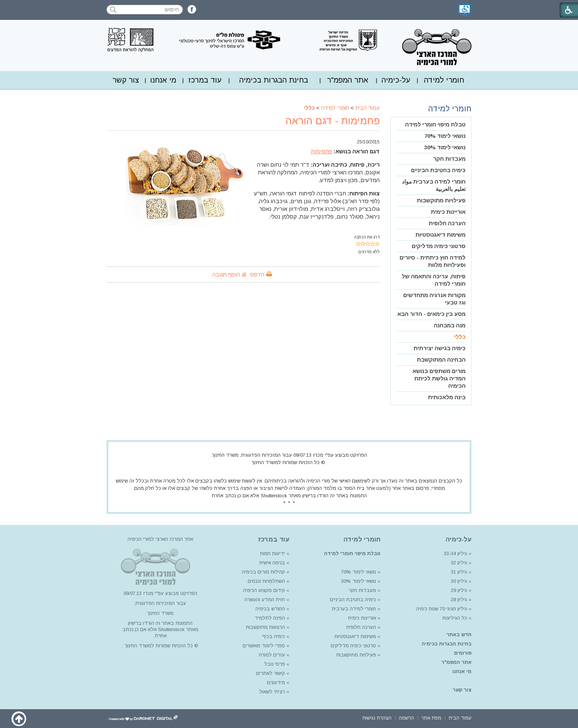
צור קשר (126, 80)
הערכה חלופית (447, 223)
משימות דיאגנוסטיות (441, 235)
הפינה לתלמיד (269, 618)
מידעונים (276, 682)
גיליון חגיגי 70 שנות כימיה (441, 609)
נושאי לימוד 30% (445, 147)
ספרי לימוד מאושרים (264, 646)
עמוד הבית (368, 108)
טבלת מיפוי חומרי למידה (435, 124)
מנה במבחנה (450, 325)
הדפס (257, 274)
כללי (309, 108)
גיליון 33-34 (455, 553)
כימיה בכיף (274, 636)
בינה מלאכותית (447, 397)
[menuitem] (444, 80)
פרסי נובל (275, 664)
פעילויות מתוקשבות (441, 200)
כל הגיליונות (455, 618)
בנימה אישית (272, 563)
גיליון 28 (459, 600)
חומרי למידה (444, 80)
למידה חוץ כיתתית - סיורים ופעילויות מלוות (433, 261)
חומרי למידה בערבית (354, 609)
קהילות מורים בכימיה (263, 572)
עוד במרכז (205, 80)
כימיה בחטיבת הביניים (438, 170)
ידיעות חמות (272, 553)
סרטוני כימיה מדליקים (439, 246)
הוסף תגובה (226, 274)
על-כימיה (396, 80)
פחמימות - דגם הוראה (333, 121)
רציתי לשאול (272, 692)
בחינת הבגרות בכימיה (274, 80)
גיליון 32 (459, 563)
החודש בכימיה (269, 609)
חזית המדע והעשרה (264, 600)
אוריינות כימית (448, 212)
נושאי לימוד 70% (445, 136)
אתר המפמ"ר (348, 80)
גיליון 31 (459, 572)
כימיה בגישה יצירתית (440, 348)
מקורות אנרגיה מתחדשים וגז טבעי (434, 299)
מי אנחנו (163, 80)
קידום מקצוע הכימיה (264, 590)
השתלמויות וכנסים (266, 581)
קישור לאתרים (270, 673)
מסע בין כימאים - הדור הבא (431, 314)
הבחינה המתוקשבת (441, 360)
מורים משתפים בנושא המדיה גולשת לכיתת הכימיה (439, 378)
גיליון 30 (459, 581)
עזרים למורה (271, 655)
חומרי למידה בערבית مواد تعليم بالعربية (434, 185)
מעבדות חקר (449, 159)
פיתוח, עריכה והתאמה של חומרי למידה (434, 280)
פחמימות (322, 151)
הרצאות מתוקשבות (265, 627)
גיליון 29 (459, 590)
